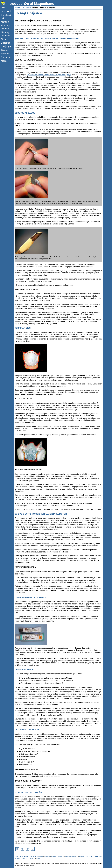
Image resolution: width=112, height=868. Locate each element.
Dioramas (6, 43)
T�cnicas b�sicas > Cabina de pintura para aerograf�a (49, 75)
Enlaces (5, 54)
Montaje (5, 22)
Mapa (4, 61)
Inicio (4, 8)
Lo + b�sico (7, 11)
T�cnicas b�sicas (6, 17)
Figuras (5, 39)
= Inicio (17, 8)
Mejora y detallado (5, 34)
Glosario (5, 50)
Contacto (5, 57)
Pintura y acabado (5, 27)
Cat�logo (6, 46)
